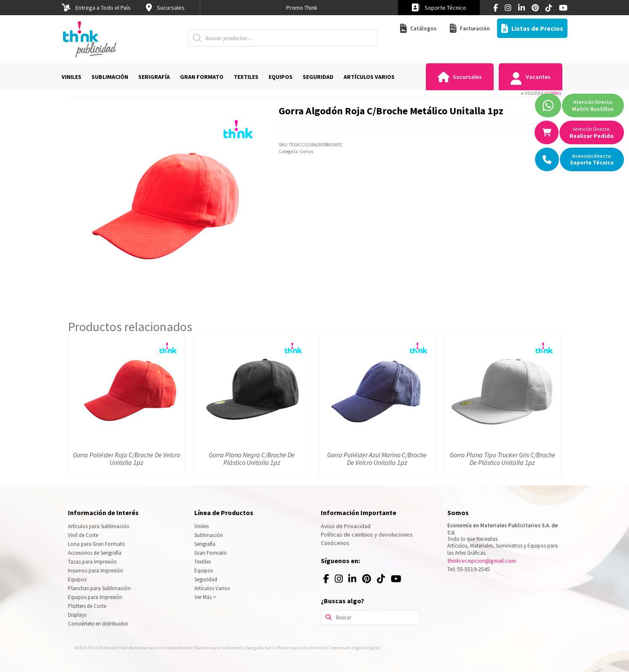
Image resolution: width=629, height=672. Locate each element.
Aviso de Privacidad (346, 526)
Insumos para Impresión (95, 571)
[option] (302, 8)
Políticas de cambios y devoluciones (367, 534)
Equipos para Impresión (95, 597)
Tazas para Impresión (92, 562)
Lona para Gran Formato (97, 544)
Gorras (553, 93)
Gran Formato (211, 553)
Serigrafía (205, 544)
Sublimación (209, 535)
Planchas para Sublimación (99, 588)
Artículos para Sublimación (99, 526)
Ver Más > (205, 597)
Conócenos (335, 543)
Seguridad (206, 579)
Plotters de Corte (87, 606)
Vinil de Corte (83, 535)
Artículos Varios (212, 588)
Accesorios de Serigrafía (95, 553)
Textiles (203, 562)
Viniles (202, 526)
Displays (77, 615)
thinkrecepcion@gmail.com (482, 561)
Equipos (77, 579)
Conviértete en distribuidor (98, 624)
